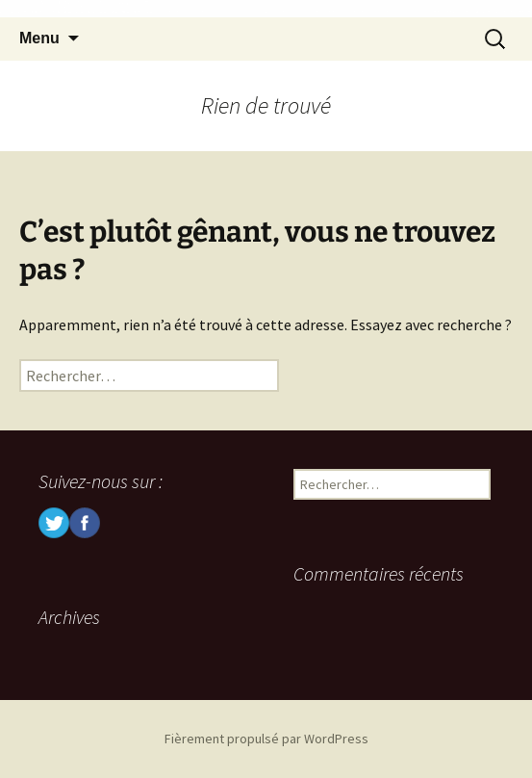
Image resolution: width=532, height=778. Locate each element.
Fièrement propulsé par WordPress (266, 739)
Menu (39, 38)
